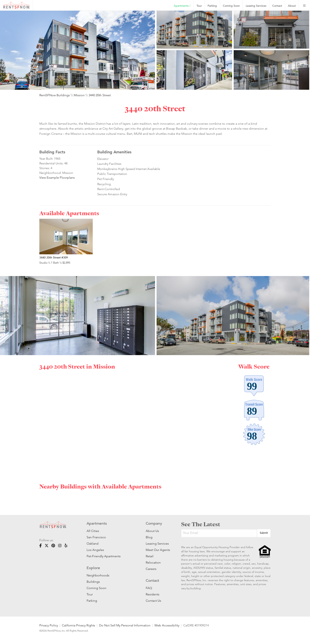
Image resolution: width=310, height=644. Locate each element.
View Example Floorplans (57, 178)
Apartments (182, 6)
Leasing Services (157, 544)
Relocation (153, 562)
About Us (152, 531)
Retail (150, 556)
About (292, 6)
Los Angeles (95, 550)
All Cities (93, 531)
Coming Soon (231, 6)
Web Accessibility (167, 625)
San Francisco (96, 537)
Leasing (256, 6)
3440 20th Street (100, 95)
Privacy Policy (49, 625)
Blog (149, 537)
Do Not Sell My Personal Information (125, 625)
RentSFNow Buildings (55, 95)
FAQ (149, 588)
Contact (277, 6)
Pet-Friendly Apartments (104, 556)
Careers (151, 569)
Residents (153, 594)
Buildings (93, 582)
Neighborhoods (98, 575)
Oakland (93, 544)
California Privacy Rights (78, 625)
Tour (199, 6)
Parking (212, 6)
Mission (79, 95)
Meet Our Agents (157, 550)
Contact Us (153, 601)
